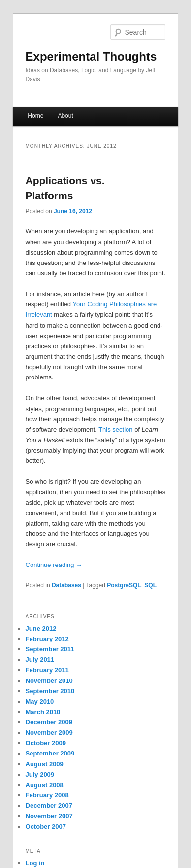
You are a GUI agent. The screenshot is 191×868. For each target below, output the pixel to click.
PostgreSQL (124, 585)
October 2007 (46, 826)
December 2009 (49, 722)
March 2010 (43, 712)
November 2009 (49, 733)
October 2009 (46, 743)
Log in (35, 863)
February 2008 (47, 795)
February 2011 (47, 670)
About (65, 116)
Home (35, 116)
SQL (150, 585)
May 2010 (40, 701)
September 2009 (50, 753)
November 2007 (49, 816)
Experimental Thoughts (91, 57)
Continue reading (54, 565)
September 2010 (50, 691)
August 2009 (45, 764)
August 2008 (45, 785)
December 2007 (49, 806)
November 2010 (49, 681)
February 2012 (47, 639)
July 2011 (40, 660)
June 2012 (41, 628)
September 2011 (50, 649)
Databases (66, 585)
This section (115, 430)
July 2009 (40, 774)
